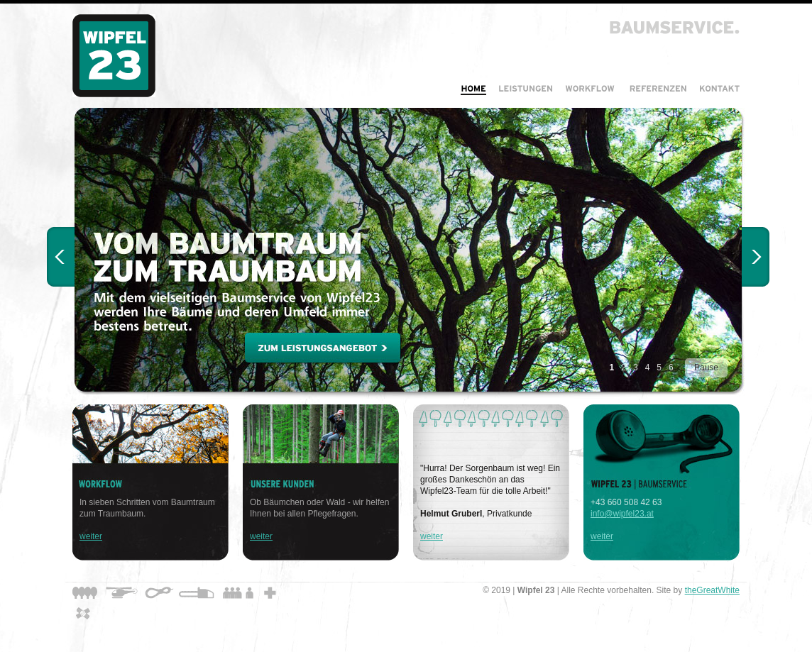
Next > (756, 257)
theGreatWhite (712, 590)
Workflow (591, 88)
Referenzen (658, 88)
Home (473, 88)
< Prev (61, 257)
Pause (706, 368)
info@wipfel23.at (622, 514)
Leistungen (525, 88)
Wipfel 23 (114, 56)
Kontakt (717, 88)
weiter (91, 536)
